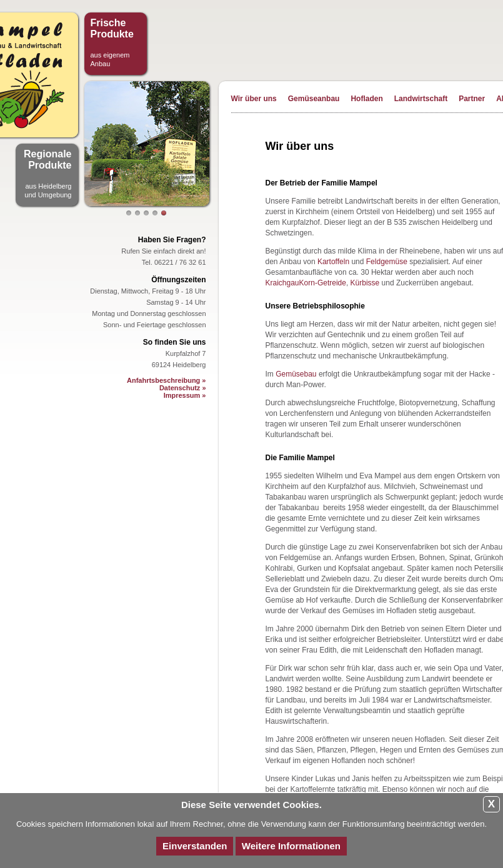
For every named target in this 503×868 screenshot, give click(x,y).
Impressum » (185, 395)
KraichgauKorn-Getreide (306, 283)
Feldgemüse (387, 262)
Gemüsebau (296, 374)
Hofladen (366, 99)
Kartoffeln (333, 262)
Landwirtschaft (421, 99)
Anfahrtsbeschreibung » (167, 380)
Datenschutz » (183, 388)
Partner (472, 99)
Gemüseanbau (314, 99)
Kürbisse (365, 283)
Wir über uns (254, 99)
